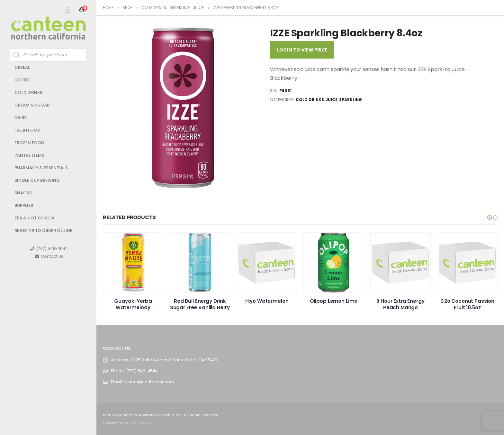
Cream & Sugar (32, 105)
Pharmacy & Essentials (41, 168)
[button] (490, 217)
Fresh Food (27, 130)
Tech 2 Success (140, 423)
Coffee (22, 80)
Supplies (24, 205)
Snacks (23, 193)
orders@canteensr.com (149, 382)
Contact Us (49, 256)
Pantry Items (29, 155)
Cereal (22, 67)
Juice (332, 100)
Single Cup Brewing (37, 180)
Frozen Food (29, 143)
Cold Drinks (28, 93)
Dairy (21, 118)
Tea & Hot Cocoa (35, 218)
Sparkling (351, 100)
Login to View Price (302, 50)
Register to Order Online (43, 231)
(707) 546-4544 (49, 249)
